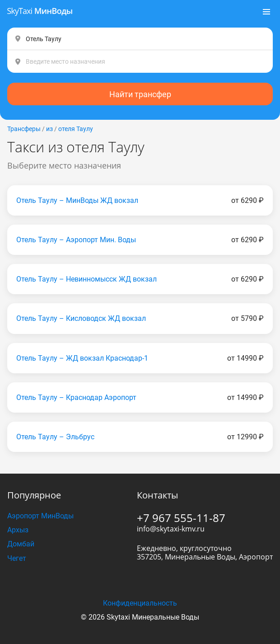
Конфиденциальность (140, 603)
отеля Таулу (76, 129)
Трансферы (24, 129)
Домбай (21, 544)
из (49, 129)
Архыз (18, 530)
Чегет (17, 558)
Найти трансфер (140, 94)
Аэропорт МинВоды (40, 516)
